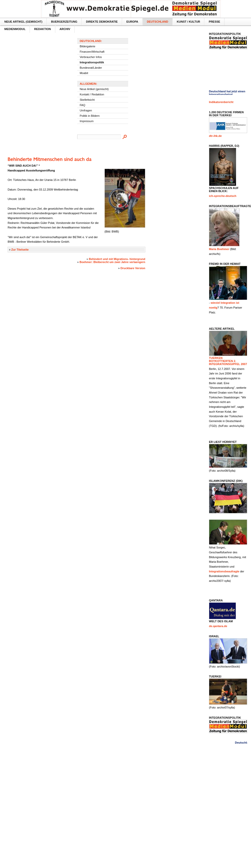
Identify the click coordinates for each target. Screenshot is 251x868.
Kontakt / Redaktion (92, 94)
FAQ (83, 105)
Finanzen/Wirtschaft (92, 52)
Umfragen (86, 110)
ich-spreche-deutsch (223, 196)
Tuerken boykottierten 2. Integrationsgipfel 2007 (228, 361)
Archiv (65, 29)
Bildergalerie (88, 46)
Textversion (243, 4)
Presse (214, 22)
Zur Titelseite (20, 250)
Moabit (84, 73)
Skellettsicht (87, 100)
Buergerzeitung (64, 22)
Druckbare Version (133, 268)
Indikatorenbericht (221, 102)
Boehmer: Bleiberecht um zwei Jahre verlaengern (112, 262)
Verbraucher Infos (91, 57)
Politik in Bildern (90, 116)
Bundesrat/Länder (91, 68)
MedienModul (15, 29)
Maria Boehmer (219, 249)
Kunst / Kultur (188, 22)
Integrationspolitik (92, 62)
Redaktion (42, 29)
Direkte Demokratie (102, 22)
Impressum (87, 121)
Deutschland (157, 22)
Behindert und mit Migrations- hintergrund (117, 259)
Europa (132, 22)
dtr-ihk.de (215, 136)
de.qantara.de (218, 626)
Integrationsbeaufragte (224, 571)
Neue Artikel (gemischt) (23, 22)
